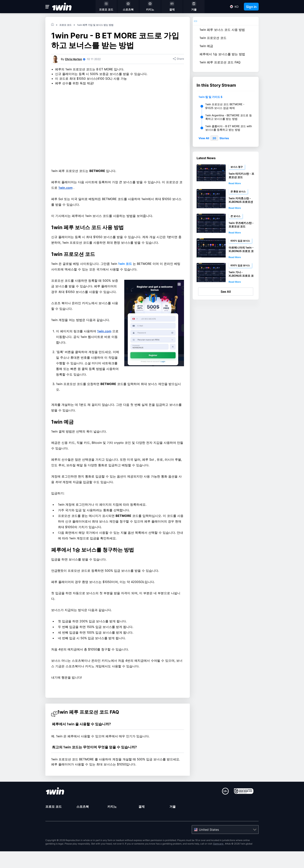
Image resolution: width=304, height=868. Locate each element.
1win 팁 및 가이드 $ (210, 97)
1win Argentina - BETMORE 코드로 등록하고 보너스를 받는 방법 (229, 117)
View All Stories (214, 138)
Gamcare (218, 860)
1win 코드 (125, 290)
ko (237, 7)
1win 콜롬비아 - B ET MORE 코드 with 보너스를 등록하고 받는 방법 (229, 128)
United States (209, 846)
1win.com (65, 214)
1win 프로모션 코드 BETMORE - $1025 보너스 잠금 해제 (225, 106)
